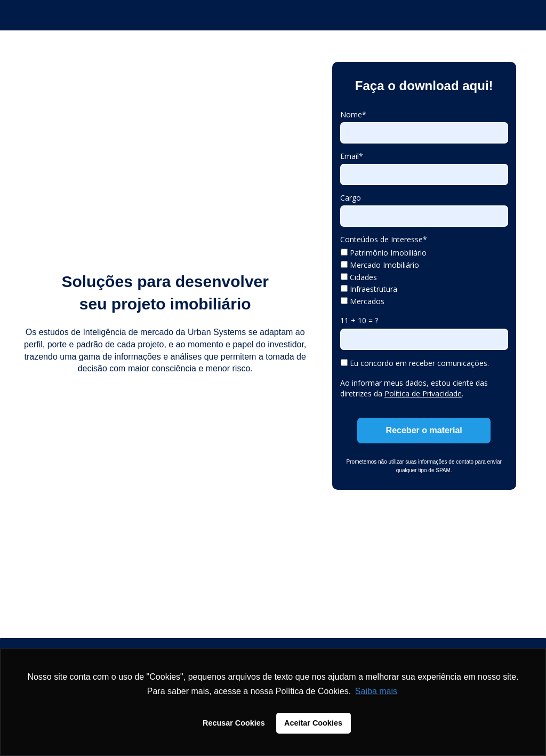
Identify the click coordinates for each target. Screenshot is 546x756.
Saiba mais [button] (376, 691)
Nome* (353, 115)
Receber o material (424, 430)
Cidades (359, 277)
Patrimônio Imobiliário (384, 253)
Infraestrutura (369, 289)
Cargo (351, 198)
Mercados (363, 301)
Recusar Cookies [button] (234, 723)
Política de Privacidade (423, 393)
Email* (352, 156)
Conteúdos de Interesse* (384, 240)
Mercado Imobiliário (380, 265)
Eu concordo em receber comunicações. (415, 363)
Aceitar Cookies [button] (313, 723)
